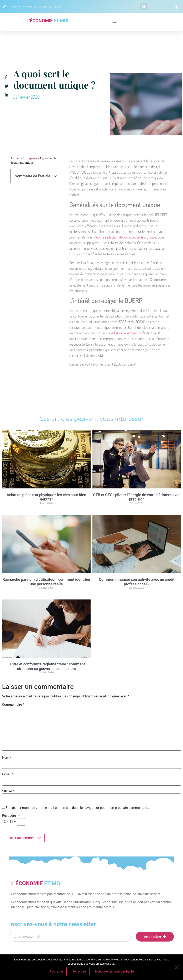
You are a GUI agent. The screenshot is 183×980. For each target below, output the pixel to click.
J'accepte (56, 971)
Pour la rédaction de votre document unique (125, 237)
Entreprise (30, 158)
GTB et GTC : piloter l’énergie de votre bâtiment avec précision (137, 497)
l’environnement (126, 333)
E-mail (8, 774)
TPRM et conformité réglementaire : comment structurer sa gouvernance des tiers (46, 666)
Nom (7, 758)
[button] (144, 7)
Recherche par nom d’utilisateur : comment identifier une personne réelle (46, 582)
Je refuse (79, 971)
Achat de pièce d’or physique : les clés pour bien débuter (46, 497)
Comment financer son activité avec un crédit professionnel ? (137, 582)
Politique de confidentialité (115, 971)
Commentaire (13, 705)
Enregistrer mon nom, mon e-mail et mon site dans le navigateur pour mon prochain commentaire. (77, 808)
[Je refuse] (176, 967)
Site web (8, 791)
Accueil (15, 158)
